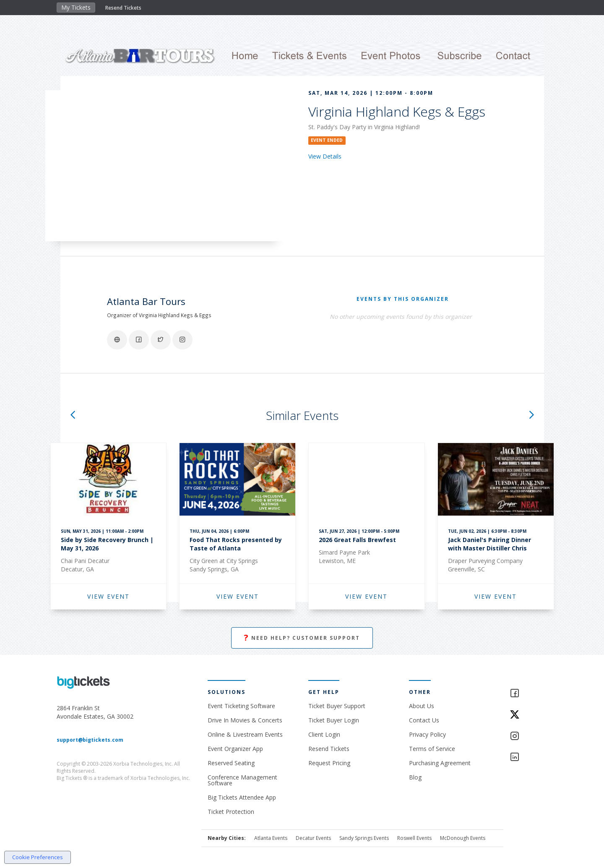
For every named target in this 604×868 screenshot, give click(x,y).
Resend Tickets (123, 8)
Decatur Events (313, 838)
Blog (415, 777)
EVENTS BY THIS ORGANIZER (403, 299)
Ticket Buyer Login (334, 720)
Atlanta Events (271, 838)
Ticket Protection (231, 812)
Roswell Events (414, 838)
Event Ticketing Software (241, 706)
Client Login (324, 734)
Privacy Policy (427, 734)
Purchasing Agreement (440, 763)
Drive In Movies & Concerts (245, 720)
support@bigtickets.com (90, 740)
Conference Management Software (242, 780)
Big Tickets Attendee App (242, 797)
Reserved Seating (231, 763)
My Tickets (76, 7)
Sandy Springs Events (364, 838)
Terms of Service (432, 749)
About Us (422, 706)
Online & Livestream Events (245, 734)
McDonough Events (463, 838)
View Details (325, 156)
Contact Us (424, 720)
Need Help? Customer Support (302, 638)
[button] (73, 416)
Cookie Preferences (38, 857)
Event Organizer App (235, 749)
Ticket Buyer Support (337, 706)
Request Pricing (329, 763)
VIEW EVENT (108, 596)
